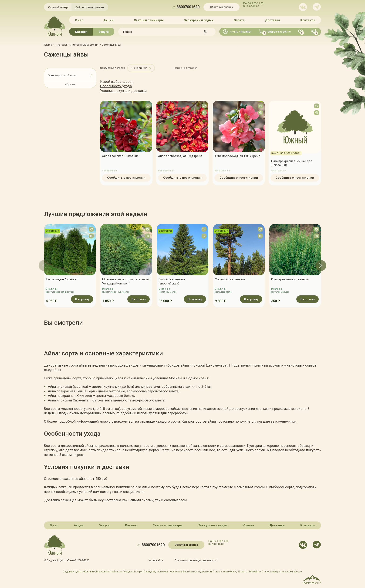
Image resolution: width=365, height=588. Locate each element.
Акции (108, 20)
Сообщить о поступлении (126, 178)
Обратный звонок (221, 7)
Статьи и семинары (149, 20)
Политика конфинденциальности (196, 560)
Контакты (308, 20)
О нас (79, 20)
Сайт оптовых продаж (90, 7)
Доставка (272, 20)
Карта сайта (156, 560)
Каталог (81, 32)
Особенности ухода (116, 86)
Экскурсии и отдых (199, 20)
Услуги (104, 32)
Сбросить (70, 84)
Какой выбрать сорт (117, 82)
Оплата (239, 20)
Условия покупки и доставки (123, 91)
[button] (44, 266)
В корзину (82, 299)
